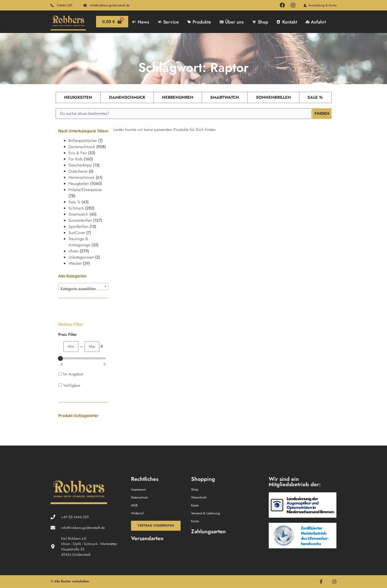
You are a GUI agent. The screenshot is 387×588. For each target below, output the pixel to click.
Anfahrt (316, 22)
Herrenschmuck (81, 177)
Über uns (232, 22)
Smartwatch (225, 97)
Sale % (315, 97)
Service (168, 22)
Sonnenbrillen (273, 97)
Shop (260, 22)
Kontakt (287, 22)
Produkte (199, 22)
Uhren (73, 251)
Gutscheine (78, 171)
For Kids (75, 159)
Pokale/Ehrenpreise (85, 190)
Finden (321, 113)
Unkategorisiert (81, 257)
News (141, 22)
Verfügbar (72, 385)
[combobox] (83, 286)
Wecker (75, 263)
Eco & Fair (78, 153)
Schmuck (76, 208)
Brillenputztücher (83, 141)
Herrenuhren (178, 97)
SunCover (77, 233)
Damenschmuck (127, 97)
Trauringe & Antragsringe (79, 242)
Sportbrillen (78, 226)
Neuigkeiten (78, 97)
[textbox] (83, 289)
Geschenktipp (80, 165)
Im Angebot (73, 374)
